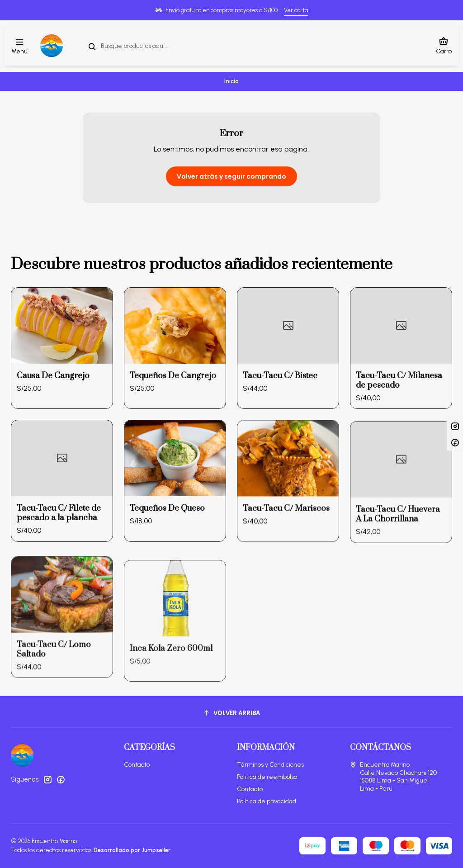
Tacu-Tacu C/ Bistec (280, 411)
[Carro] (444, 46)
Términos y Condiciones (270, 765)
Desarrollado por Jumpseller (132, 850)
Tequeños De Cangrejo (173, 398)
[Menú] (19, 46)
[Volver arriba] (231, 713)
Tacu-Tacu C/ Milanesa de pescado (399, 424)
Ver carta (296, 10)
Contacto (137, 765)
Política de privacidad (267, 801)
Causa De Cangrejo (53, 389)
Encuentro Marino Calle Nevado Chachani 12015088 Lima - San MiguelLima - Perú (393, 777)
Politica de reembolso (267, 777)
